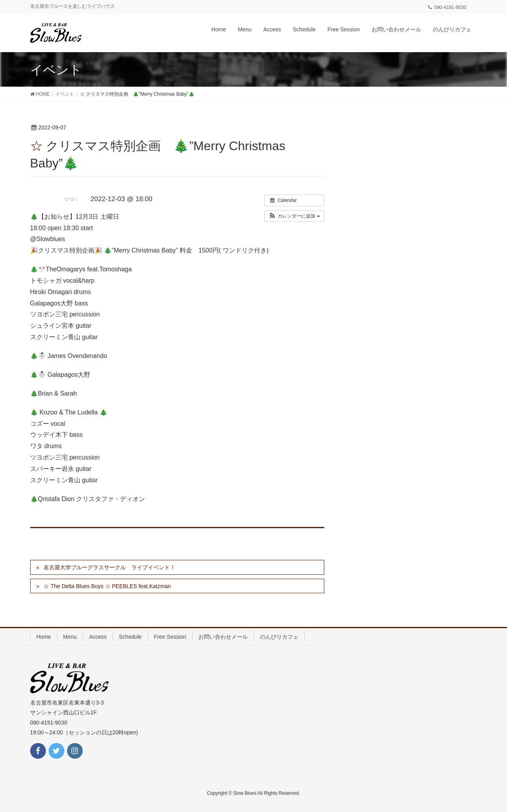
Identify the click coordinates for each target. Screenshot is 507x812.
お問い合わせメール (223, 637)
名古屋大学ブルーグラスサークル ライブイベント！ (109, 567)
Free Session (170, 637)
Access (98, 637)
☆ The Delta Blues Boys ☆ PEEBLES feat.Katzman (107, 586)
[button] (294, 216)
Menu (70, 637)
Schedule (130, 637)
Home (44, 637)
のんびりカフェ (279, 637)
